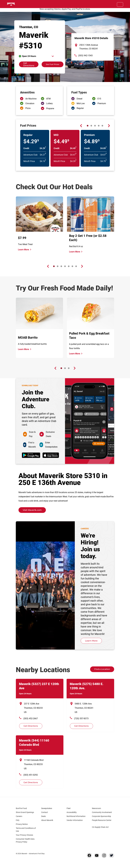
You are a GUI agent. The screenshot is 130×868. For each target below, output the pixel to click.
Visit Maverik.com (32, 510)
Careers (20, 816)
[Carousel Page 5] (102, 126)
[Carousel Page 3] (95, 126)
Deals (43, 816)
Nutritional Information (76, 816)
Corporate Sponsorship (101, 816)
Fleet (69, 808)
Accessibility (72, 812)
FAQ (18, 820)
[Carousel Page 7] (76, 266)
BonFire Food (21, 808)
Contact (45, 812)
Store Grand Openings (25, 812)
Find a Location (102, 669)
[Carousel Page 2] (91, 126)
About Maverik (47, 820)
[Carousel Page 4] (99, 126)
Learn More (24, 250)
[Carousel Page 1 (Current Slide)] (88, 126)
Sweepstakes (47, 808)
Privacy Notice (22, 824)
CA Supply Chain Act (100, 827)
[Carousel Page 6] (72, 266)
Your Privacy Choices (27, 835)
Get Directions (27, 64)
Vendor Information (75, 820)
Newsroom (96, 808)
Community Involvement (102, 812)
